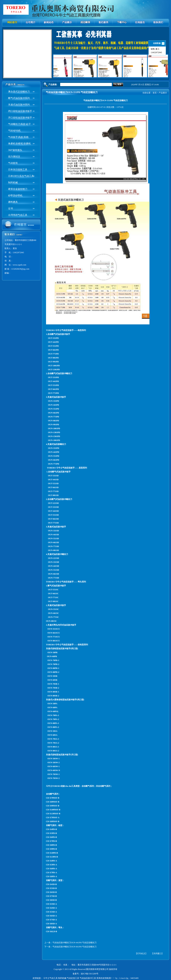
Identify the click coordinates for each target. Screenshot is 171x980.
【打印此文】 (141, 954)
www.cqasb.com (20, 265)
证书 (11, 209)
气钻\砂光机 (14, 131)
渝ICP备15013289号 (90, 974)
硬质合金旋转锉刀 (18, 189)
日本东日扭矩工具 (18, 170)
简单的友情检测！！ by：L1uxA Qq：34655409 (117, 978)
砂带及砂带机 (15, 196)
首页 (155, 93)
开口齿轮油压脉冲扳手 (20, 118)
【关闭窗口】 (157, 954)
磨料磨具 (13, 202)
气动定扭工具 (73, 978)
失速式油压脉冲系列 (19, 105)
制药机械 (13, 183)
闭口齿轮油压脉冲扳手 (20, 111)
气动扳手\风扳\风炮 (18, 137)
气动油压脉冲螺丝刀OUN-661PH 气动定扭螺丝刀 (75, 947)
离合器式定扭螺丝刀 (19, 92)
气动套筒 (13, 163)
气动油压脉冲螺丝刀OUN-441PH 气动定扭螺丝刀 (75, 943)
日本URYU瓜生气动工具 (21, 176)
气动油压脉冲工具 (88, 978)
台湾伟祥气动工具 (18, 215)
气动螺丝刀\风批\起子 (20, 124)
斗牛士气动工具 (50, 978)
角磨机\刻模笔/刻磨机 (20, 144)
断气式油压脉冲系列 (19, 98)
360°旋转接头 (15, 150)
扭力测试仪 (14, 157)
